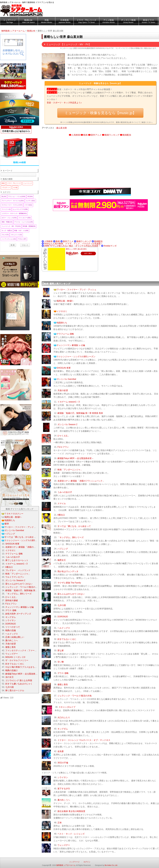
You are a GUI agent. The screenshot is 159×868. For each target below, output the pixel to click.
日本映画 (64, 22)
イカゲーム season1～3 (69, 402)
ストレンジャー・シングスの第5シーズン (76, 357)
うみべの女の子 (65, 492)
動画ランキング (112, 135)
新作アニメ (96, 135)
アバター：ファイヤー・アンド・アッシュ (77, 290)
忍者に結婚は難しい (15, 637)
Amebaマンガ (110, 246)
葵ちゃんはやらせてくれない (71, 594)
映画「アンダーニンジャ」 (70, 470)
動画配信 (127, 135)
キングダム (63, 729)
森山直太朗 (62, 128)
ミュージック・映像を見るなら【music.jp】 (100, 113)
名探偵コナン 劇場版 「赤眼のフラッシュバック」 (81, 481)
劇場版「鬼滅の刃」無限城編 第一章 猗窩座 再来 (80, 413)
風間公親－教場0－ (66, 301)
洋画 (47, 22)
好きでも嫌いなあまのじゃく (19, 684)
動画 (85, 135)
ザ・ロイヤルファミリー (17, 660)
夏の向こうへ (64, 800)
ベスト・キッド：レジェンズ (71, 834)
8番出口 (61, 515)
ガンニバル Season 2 (67, 424)
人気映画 (76, 135)
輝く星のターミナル (15, 690)
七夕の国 (62, 605)
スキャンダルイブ (67, 707)
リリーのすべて (13, 627)
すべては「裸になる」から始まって (74, 526)
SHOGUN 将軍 (64, 368)
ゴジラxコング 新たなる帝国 (19, 680)
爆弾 (7, 524)
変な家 (61, 650)
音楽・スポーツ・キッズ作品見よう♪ (64, 103)
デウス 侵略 (63, 673)
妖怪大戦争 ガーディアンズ (18, 614)
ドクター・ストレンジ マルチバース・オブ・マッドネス (84, 740)
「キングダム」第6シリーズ (71, 537)
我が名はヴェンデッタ (68, 571)
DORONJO (63, 617)
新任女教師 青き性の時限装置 (71, 811)
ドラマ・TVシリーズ (86, 22)
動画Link (28, 22)
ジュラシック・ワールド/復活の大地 (74, 696)
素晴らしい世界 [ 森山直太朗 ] (76, 249)
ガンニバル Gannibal (66, 379)
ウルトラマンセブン (15, 577)
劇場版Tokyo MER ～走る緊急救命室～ (76, 458)
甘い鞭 (61, 662)
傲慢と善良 (63, 684)
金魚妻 (61, 751)
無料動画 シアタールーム (66, 865)
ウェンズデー (64, 845)
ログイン (87, 862)
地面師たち (62, 323)
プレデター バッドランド (18, 570)
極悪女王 (62, 560)
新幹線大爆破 (12, 600)
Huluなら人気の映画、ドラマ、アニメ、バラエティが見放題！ (73, 244)
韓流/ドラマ (149, 22)
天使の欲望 (63, 390)
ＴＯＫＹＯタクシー (14, 514)
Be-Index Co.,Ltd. (111, 865)
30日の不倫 (63, 763)
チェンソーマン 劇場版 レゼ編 (71, 345)
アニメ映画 (109, 22)
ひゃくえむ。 (64, 436)
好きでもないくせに (67, 639)
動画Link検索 (20, 162)
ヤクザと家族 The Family (69, 583)
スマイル (62, 504)
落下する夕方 (64, 789)
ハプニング (63, 549)
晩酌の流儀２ (12, 670)
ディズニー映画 (128, 22)
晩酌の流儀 (11, 630)
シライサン (63, 777)
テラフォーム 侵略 (65, 334)
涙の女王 (10, 677)
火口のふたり (64, 717)
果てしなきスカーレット (17, 560)
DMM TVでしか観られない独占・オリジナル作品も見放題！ (72, 246)
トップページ (10, 22)
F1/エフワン (63, 447)
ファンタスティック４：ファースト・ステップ (27, 650)
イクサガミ (62, 311)
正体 (60, 823)
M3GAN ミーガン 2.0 (15, 657)
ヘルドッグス (64, 628)
